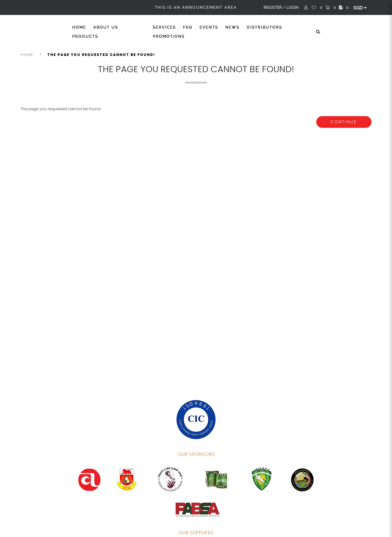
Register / (274, 7)
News (232, 27)
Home (79, 27)
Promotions (169, 36)
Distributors (264, 27)
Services (164, 27)
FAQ (188, 27)
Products (85, 36)
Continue (344, 122)
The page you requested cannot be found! (101, 55)
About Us (106, 27)
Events (209, 27)
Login (292, 7)
